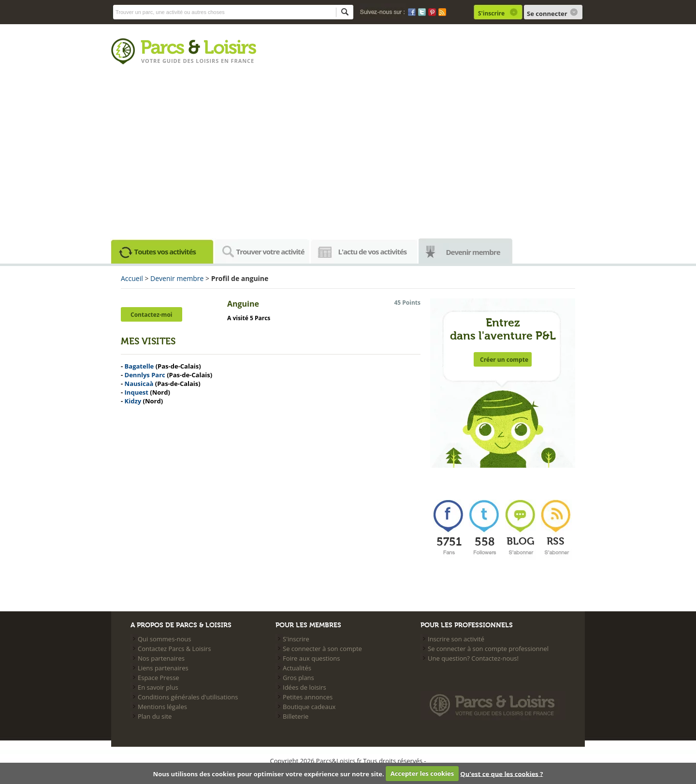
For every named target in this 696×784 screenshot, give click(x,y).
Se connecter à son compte (322, 649)
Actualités (297, 668)
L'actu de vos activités (373, 251)
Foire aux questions (312, 658)
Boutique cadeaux (309, 707)
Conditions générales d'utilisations (188, 697)
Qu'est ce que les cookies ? (501, 773)
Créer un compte (504, 360)
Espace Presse (159, 678)
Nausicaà (139, 384)
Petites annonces (308, 697)
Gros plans (298, 678)
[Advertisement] (348, 155)
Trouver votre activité (270, 251)
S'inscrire (491, 13)
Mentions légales (162, 707)
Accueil (132, 278)
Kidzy (133, 401)
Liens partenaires (163, 668)
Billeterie (296, 716)
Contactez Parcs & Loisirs (174, 649)
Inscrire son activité (456, 639)
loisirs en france (225, 61)
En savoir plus (158, 687)
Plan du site (155, 716)
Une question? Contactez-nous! (473, 658)
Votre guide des (168, 61)
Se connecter (547, 14)
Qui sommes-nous (164, 639)
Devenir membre (473, 252)
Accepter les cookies (422, 773)
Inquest (137, 392)
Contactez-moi (151, 315)
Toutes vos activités (165, 251)
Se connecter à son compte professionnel (488, 649)
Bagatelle (139, 366)
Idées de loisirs (304, 687)
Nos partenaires (161, 658)
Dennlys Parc (145, 375)
